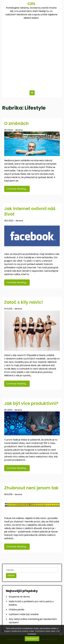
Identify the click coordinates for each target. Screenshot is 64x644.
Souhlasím (32, 639)
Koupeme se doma (19, 597)
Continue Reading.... (17, 189)
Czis (31, 4)
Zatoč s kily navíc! (24, 302)
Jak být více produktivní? (31, 403)
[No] (60, 634)
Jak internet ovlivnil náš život (30, 211)
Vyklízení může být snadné (24, 614)
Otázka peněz (17, 610)
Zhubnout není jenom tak (31, 488)
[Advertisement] (32, 54)
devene (19, 130)
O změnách (16, 123)
